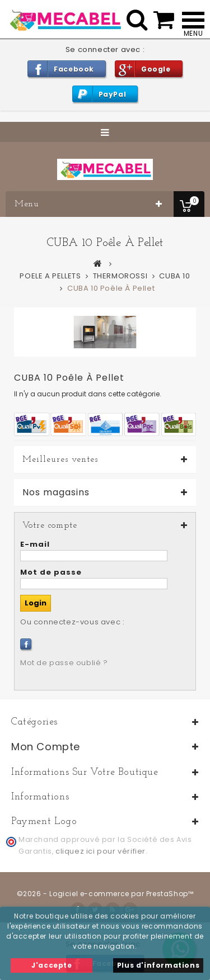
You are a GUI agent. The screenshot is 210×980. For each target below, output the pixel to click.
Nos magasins (56, 493)
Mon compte (46, 747)
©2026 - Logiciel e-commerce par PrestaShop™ (105, 894)
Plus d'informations (158, 965)
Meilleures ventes (60, 460)
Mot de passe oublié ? (64, 663)
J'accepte (52, 965)
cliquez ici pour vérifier (101, 851)
